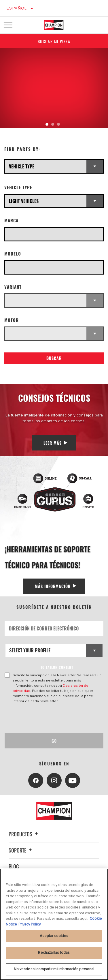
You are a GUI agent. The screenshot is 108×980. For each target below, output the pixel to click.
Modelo (13, 254)
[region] (54, 924)
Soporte (21, 850)
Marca (11, 220)
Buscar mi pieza (54, 41)
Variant (13, 287)
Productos (24, 834)
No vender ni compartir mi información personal (54, 969)
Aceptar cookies (54, 936)
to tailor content (57, 667)
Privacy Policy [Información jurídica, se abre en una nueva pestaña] (30, 924)
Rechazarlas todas (54, 953)
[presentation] (53, 718)
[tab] (47, 124)
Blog (14, 866)
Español (17, 8)
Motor (12, 320)
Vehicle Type (18, 187)
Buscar (54, 358)
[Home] (54, 25)
